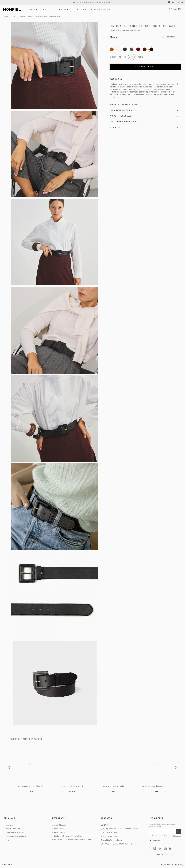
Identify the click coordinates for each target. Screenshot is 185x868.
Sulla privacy (177, 836)
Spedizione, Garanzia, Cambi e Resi (68, 836)
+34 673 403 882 (110, 836)
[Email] (162, 832)
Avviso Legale (59, 832)
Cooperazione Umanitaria (16, 836)
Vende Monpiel (60, 825)
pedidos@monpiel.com (113, 840)
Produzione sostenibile (14, 832)
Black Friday (59, 829)
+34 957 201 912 (110, 832)
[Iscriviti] (178, 832)
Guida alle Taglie (168, 36)
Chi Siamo (9, 825)
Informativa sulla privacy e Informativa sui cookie (73, 840)
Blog (7, 840)
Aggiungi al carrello (145, 67)
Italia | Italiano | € (176, 2)
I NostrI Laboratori (13, 829)
